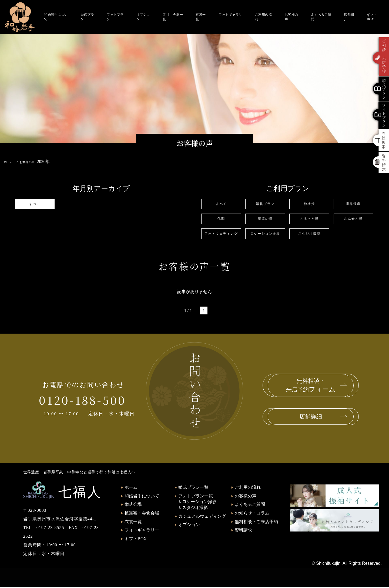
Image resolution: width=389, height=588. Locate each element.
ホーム (131, 488)
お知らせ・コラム (252, 514)
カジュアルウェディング (202, 517)
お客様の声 (291, 17)
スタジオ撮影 (309, 234)
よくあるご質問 (321, 17)
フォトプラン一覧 (196, 497)
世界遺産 (353, 204)
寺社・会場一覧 (173, 17)
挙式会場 (133, 505)
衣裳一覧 (201, 17)
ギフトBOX (372, 17)
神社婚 (309, 204)
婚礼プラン (265, 204)
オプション (143, 17)
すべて (35, 204)
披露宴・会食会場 (142, 514)
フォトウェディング (221, 234)
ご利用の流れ (264, 17)
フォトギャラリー (230, 17)
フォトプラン (115, 17)
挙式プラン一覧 (193, 488)
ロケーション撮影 (265, 234)
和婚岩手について (56, 17)
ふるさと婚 (309, 219)
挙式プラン (87, 17)
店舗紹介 (349, 17)
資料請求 (243, 531)
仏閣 (221, 219)
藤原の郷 (265, 219)
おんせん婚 (353, 219)
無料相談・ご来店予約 (256, 522)
